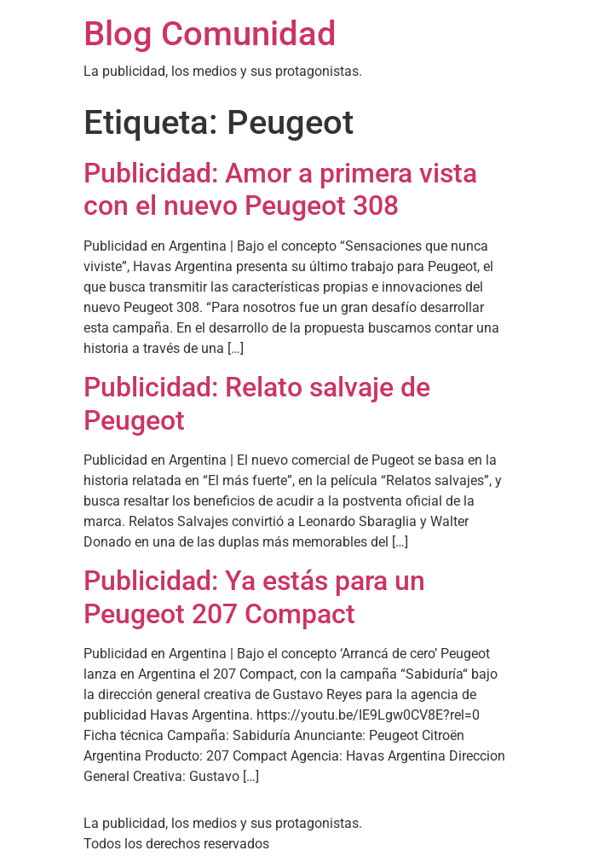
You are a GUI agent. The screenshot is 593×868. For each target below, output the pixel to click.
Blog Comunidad (210, 34)
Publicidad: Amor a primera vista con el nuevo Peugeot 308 (280, 189)
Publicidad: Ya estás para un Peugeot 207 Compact (254, 597)
